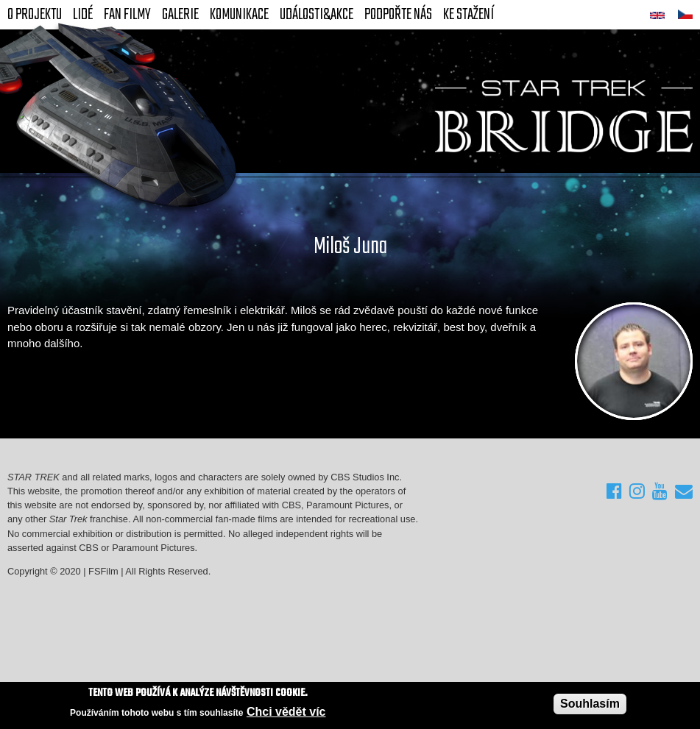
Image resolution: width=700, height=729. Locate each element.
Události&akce (317, 15)
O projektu (35, 15)
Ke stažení (469, 15)
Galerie (180, 15)
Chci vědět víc (286, 712)
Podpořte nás (398, 15)
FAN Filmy (127, 15)
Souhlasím (590, 704)
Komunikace (239, 15)
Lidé (83, 15)
